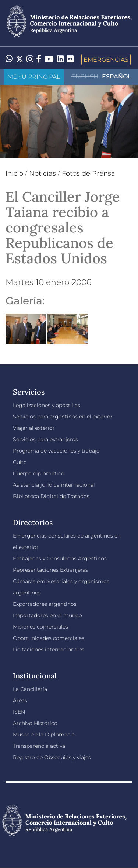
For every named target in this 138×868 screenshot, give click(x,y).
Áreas (20, 700)
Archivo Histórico (35, 723)
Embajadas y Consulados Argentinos (60, 558)
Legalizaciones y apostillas (47, 405)
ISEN (19, 712)
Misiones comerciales (40, 627)
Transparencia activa (39, 746)
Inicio (14, 173)
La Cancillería (30, 689)
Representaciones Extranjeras (50, 570)
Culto (20, 462)
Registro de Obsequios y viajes (52, 757)
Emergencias (106, 59)
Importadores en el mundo (47, 615)
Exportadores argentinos (45, 604)
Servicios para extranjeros (45, 439)
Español (117, 76)
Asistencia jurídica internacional (54, 485)
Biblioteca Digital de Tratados (51, 496)
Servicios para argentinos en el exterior (63, 417)
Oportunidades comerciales (49, 638)
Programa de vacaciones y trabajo (56, 451)
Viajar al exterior (34, 428)
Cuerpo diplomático (39, 473)
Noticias (43, 173)
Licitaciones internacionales (49, 649)
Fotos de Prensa (89, 173)
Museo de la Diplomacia (44, 735)
